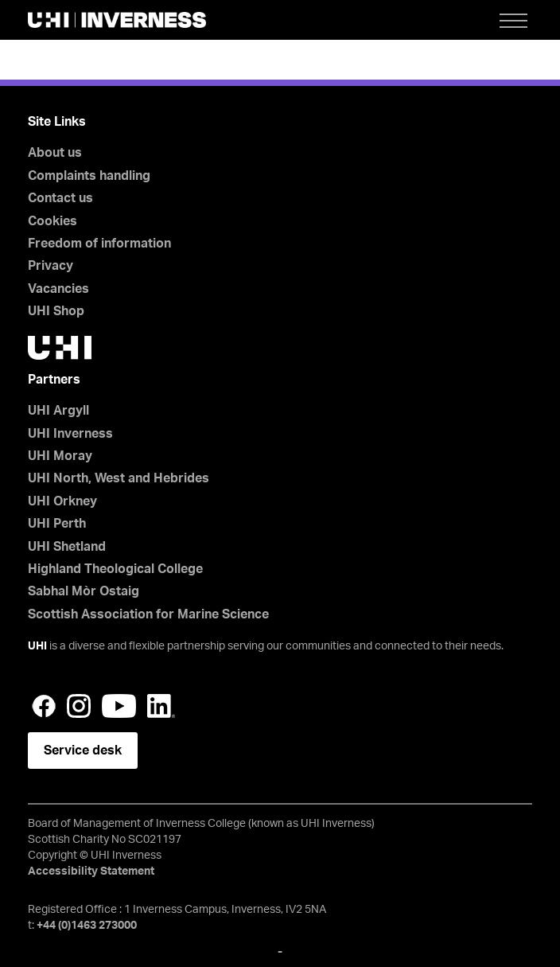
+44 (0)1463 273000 (87, 926)
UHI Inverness (70, 434)
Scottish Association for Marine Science (148, 614)
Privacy (51, 266)
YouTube (119, 706)
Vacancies (58, 289)
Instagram (79, 706)
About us (55, 153)
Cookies (52, 221)
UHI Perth (57, 524)
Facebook (44, 706)
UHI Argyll (58, 411)
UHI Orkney (62, 501)
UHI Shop (56, 311)
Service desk (83, 751)
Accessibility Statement (91, 871)
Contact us (60, 198)
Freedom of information (99, 244)
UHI (37, 646)
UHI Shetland (67, 547)
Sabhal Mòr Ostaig (84, 591)
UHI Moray (60, 456)
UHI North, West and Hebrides (119, 478)
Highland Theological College (115, 569)
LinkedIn (161, 706)
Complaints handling (89, 176)
